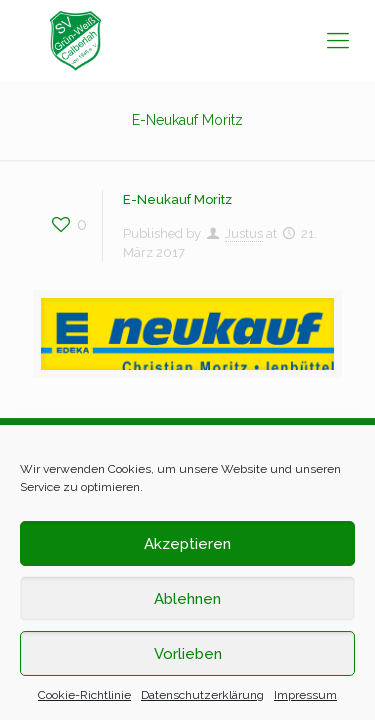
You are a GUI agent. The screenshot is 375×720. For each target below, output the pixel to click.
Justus (244, 233)
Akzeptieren (187, 544)
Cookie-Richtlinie (84, 695)
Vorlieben (188, 654)
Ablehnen (187, 599)
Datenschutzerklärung (202, 695)
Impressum (305, 695)
